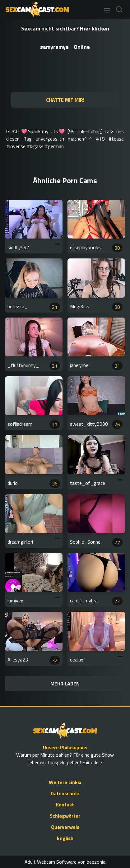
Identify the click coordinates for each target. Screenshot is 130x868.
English (65, 838)
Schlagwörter (65, 816)
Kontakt (65, 805)
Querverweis (65, 827)
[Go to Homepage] (36, 10)
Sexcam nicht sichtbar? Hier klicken (65, 28)
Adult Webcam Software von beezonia (65, 862)
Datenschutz (65, 793)
